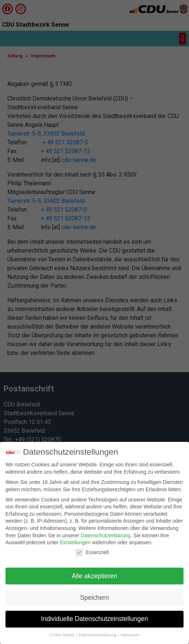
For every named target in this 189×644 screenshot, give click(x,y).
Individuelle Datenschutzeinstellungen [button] (95, 619)
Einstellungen (75, 543)
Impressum (130, 635)
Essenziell (92, 553)
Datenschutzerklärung (105, 535)
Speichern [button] (95, 598)
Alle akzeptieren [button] (95, 576)
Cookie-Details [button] (62, 635)
